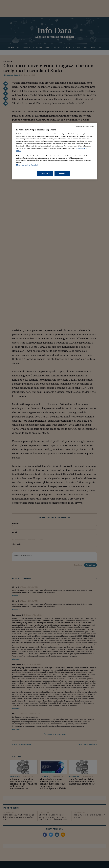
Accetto (62, 173)
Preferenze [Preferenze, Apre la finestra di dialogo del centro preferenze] (45, 173)
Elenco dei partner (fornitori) (27, 165)
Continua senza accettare (85, 126)
